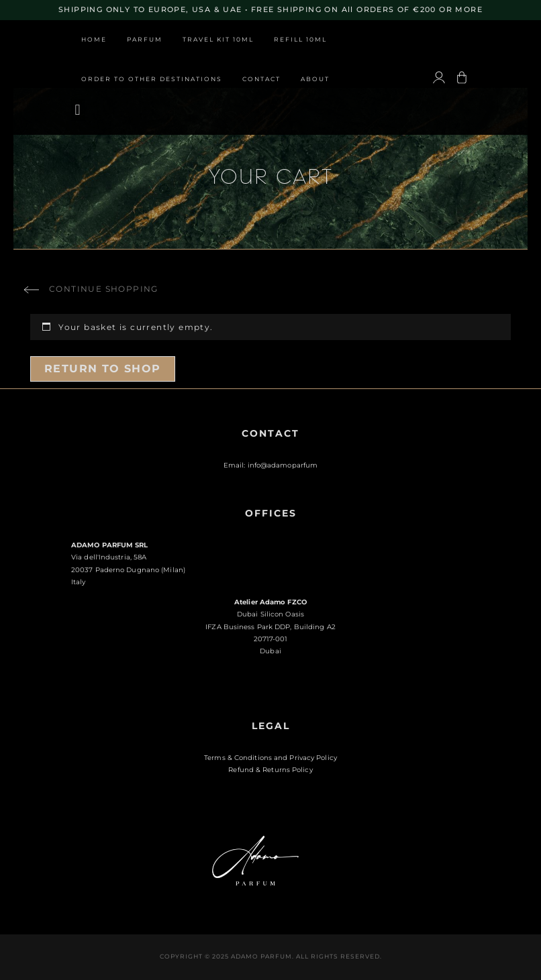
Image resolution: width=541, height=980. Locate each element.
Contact (261, 79)
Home (94, 40)
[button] (78, 110)
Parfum (145, 40)
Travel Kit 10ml (218, 40)
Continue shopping (104, 289)
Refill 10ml (300, 40)
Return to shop (103, 369)
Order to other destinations (152, 79)
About (315, 79)
